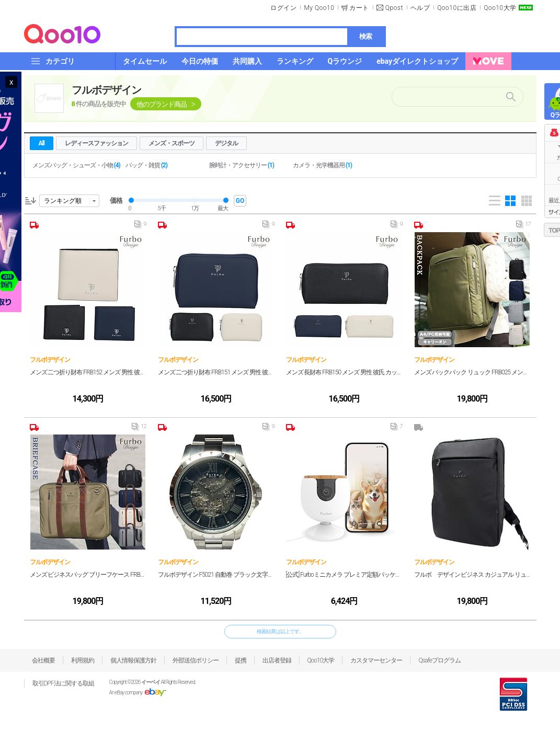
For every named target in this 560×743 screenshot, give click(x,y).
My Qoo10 (319, 8)
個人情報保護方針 (133, 660)
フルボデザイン (106, 90)
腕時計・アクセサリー (242, 165)
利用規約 (83, 660)
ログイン (283, 8)
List (495, 201)
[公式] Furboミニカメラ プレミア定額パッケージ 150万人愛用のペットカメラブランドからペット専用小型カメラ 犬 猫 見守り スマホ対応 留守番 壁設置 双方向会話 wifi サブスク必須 (344, 575)
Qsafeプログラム (439, 660)
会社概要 (43, 660)
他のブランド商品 (162, 104)
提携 (241, 660)
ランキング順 (63, 201)
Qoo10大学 (500, 8)
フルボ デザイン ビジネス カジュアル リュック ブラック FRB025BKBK (472, 575)
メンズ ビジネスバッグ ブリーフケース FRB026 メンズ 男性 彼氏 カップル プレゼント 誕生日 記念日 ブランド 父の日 (88, 575)
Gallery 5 (527, 201)
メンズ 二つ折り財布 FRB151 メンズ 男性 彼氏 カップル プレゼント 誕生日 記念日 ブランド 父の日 (216, 372)
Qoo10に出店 (457, 8)
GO (240, 201)
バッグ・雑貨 (146, 165)
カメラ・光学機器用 (322, 165)
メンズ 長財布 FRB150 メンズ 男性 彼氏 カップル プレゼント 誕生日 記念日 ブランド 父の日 (344, 372)
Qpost (394, 8)
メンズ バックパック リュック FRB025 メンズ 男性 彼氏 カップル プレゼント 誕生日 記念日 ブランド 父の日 (472, 372)
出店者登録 (277, 660)
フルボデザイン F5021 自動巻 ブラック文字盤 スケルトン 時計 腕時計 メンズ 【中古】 (216, 575)
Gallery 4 (510, 201)
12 (139, 429)
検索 (365, 36)
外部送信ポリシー (196, 660)
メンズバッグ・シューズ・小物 (76, 165)
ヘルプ (420, 8)
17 (523, 226)
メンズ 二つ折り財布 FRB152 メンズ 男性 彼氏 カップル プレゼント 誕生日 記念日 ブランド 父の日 (88, 372)
